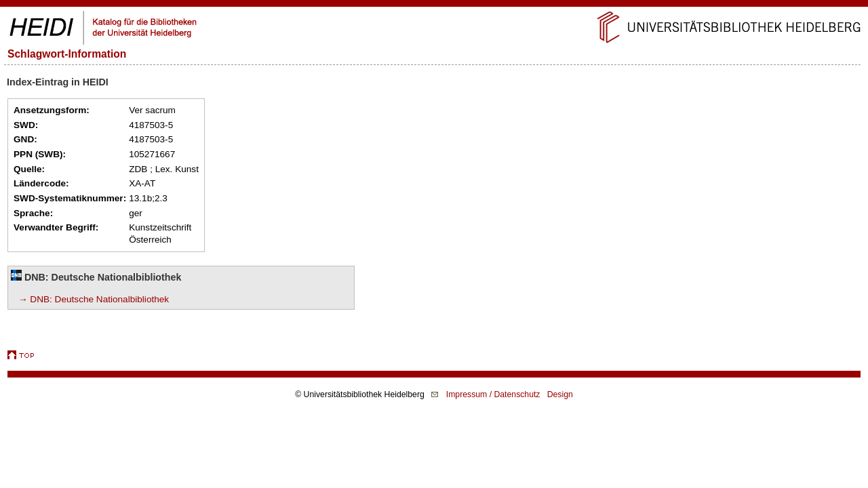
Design (560, 394)
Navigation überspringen (434, 6)
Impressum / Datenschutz (493, 394)
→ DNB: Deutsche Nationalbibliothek (94, 299)
